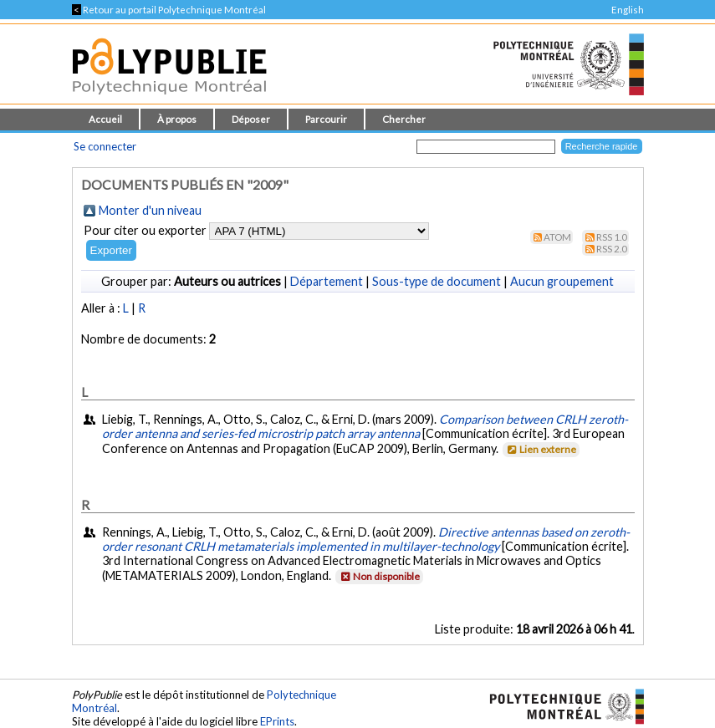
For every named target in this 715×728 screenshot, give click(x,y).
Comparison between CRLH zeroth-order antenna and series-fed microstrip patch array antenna (365, 426)
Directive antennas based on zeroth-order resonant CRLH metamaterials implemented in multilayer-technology (366, 539)
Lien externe (540, 449)
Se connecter (105, 146)
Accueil (105, 119)
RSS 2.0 (612, 249)
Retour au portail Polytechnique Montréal (169, 10)
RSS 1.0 (612, 237)
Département (327, 281)
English (628, 10)
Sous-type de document (437, 281)
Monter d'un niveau (150, 210)
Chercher (404, 119)
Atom (557, 237)
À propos (177, 119)
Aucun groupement (562, 281)
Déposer (251, 119)
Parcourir (326, 119)
